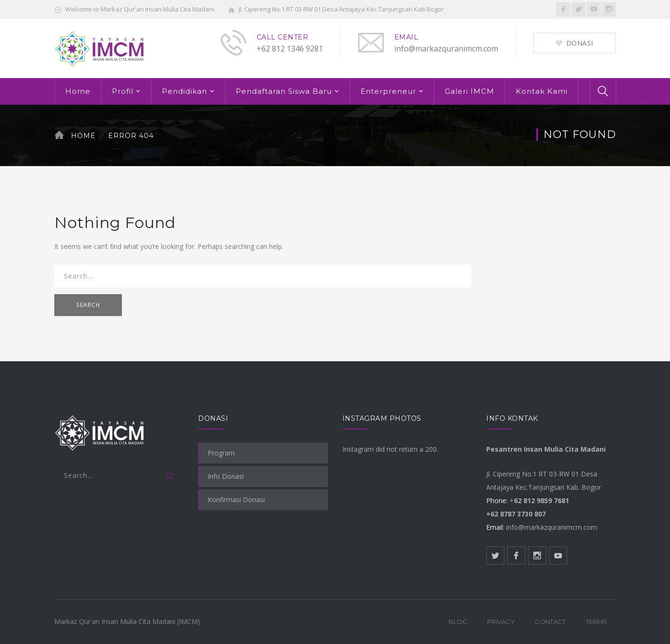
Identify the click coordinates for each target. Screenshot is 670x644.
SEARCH (88, 305)
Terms (596, 622)
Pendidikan (185, 91)
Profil (123, 91)
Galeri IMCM (470, 91)
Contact (550, 622)
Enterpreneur (388, 91)
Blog (458, 622)
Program (221, 453)
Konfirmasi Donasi (236, 500)
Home (78, 91)
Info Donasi (226, 476)
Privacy (501, 622)
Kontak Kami (542, 91)
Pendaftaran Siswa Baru (284, 91)
